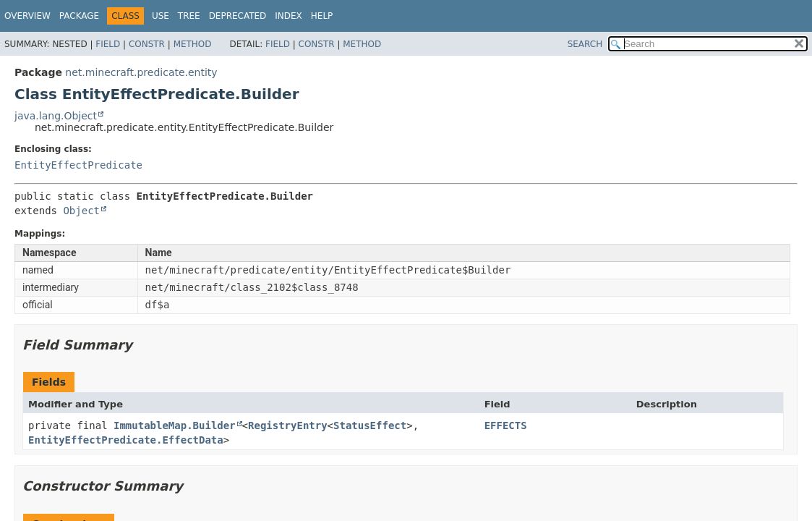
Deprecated (238, 16)
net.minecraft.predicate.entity (141, 72)
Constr (147, 44)
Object (81, 211)
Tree (189, 16)
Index (289, 16)
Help (322, 16)
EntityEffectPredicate (78, 165)
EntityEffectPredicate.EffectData (126, 440)
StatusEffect (370, 425)
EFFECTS (506, 425)
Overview (27, 16)
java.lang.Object (56, 116)
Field (108, 44)
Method (193, 44)
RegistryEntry (288, 425)
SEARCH (585, 44)
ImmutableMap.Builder (175, 425)
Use (161, 16)
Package (79, 16)
